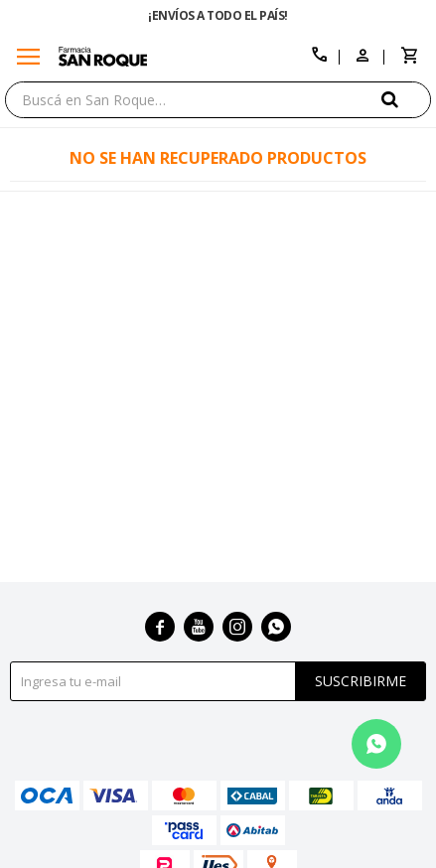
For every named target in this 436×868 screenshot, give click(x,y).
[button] (406, 99)
